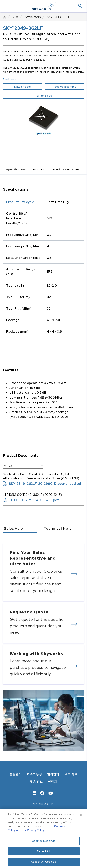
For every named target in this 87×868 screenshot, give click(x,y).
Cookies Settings (43, 841)
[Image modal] (43, 118)
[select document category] (23, 466)
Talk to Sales (43, 96)
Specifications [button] (16, 169)
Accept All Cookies (43, 862)
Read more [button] (10, 79)
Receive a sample (68, 87)
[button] (80, 6)
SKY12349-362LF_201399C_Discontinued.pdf (43, 484)
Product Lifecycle (20, 202)
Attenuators (33, 17)
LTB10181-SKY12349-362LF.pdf (31, 500)
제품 (15, 17)
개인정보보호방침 (43, 804)
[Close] (81, 815)
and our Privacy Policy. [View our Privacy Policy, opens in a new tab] (30, 830)
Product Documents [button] (67, 169)
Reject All (43, 851)
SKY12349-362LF (59, 17)
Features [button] (40, 169)
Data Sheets (28, 87)
